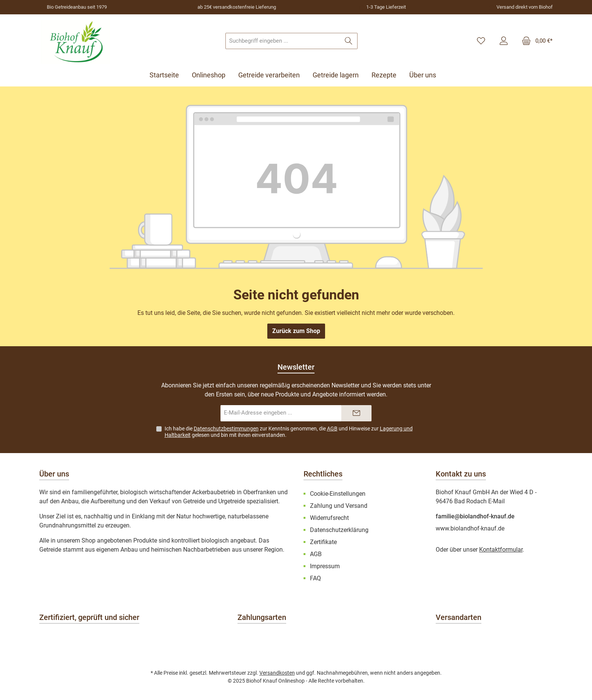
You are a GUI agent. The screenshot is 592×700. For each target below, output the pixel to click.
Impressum (325, 566)
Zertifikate (323, 542)
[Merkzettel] (481, 41)
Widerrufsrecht (329, 518)
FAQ (315, 578)
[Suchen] (349, 41)
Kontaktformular (501, 550)
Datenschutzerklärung (339, 530)
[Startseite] (167, 75)
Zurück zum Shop (296, 331)
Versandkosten (277, 673)
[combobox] (283, 41)
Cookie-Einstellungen (338, 494)
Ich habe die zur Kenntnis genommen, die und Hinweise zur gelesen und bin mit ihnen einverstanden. (289, 432)
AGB (332, 429)
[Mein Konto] (504, 41)
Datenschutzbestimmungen (226, 429)
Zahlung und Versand (339, 506)
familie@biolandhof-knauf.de (475, 516)
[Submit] (356, 413)
